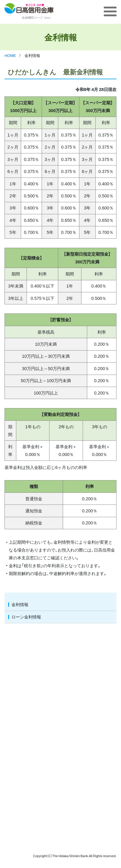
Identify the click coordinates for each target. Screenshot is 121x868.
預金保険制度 (67, 663)
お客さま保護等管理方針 (76, 671)
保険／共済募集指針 (73, 706)
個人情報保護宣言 (71, 680)
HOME (10, 55)
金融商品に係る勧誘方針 (76, 698)
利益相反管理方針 (71, 715)
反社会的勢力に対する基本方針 (82, 724)
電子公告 (63, 757)
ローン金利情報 (26, 617)
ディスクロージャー (73, 748)
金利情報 (20, 604)
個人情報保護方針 (71, 689)
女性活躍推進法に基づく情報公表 (84, 805)
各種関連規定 (67, 797)
